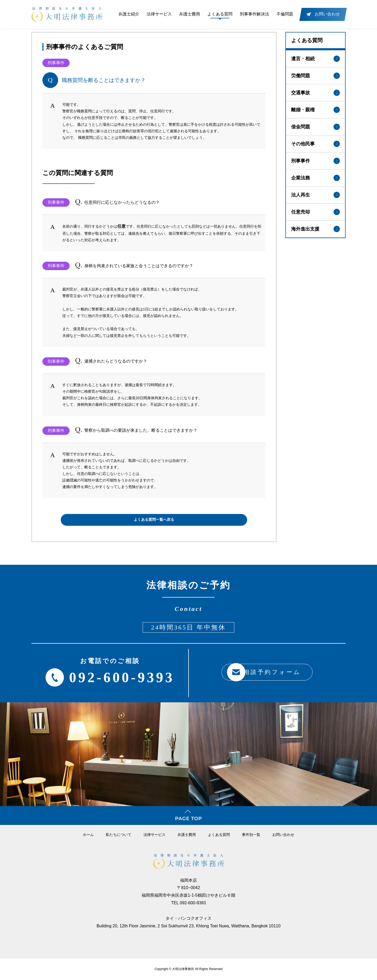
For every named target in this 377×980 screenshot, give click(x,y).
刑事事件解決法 (254, 14)
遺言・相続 (315, 57)
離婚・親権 (315, 108)
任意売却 (315, 210)
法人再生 (315, 193)
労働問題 (315, 74)
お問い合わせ (283, 835)
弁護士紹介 (129, 14)
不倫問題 (285, 14)
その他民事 (315, 142)
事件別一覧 (251, 835)
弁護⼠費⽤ (187, 835)
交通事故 (315, 91)
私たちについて (119, 835)
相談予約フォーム (260, 672)
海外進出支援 (315, 227)
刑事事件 (315, 159)
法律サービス (159, 14)
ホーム (88, 835)
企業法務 (315, 176)
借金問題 (315, 125)
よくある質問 (220, 14)
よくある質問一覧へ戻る (154, 520)
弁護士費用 (190, 14)
